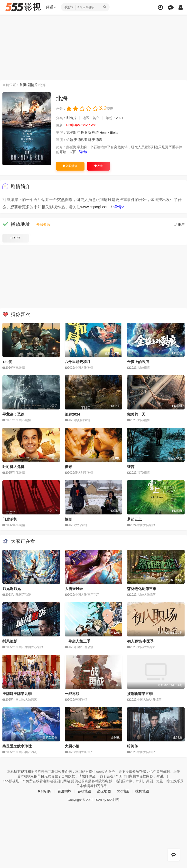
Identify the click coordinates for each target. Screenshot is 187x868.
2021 (120, 118)
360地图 (123, 791)
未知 (37, 207)
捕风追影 (10, 641)
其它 (96, 118)
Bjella (115, 133)
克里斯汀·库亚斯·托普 (83, 133)
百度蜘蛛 (65, 791)
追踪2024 (72, 414)
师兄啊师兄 (12, 588)
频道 (51, 7)
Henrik (105, 133)
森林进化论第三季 (142, 588)
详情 (83, 152)
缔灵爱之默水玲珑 (17, 746)
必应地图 (104, 791)
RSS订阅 (45, 791)
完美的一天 (136, 414)
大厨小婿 (72, 746)
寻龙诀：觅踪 (13, 414)
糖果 (68, 467)
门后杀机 (10, 519)
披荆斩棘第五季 (140, 693)
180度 (7, 362)
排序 (179, 225)
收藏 (98, 166)
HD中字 (15, 238)
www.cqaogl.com (95, 207)
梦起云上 (134, 519)
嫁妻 (68, 519)
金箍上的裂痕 (138, 362)
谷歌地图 (84, 791)
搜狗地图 (142, 791)
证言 (131, 467)
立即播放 (70, 166)
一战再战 (72, 693)
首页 (23, 85)
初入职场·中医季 (140, 641)
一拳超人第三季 (78, 641)
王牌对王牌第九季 (17, 693)
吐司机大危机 (13, 467)
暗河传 (133, 746)
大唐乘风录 (74, 588)
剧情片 (33, 85)
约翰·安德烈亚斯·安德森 (84, 140)
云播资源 (43, 225)
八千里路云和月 (78, 362)
